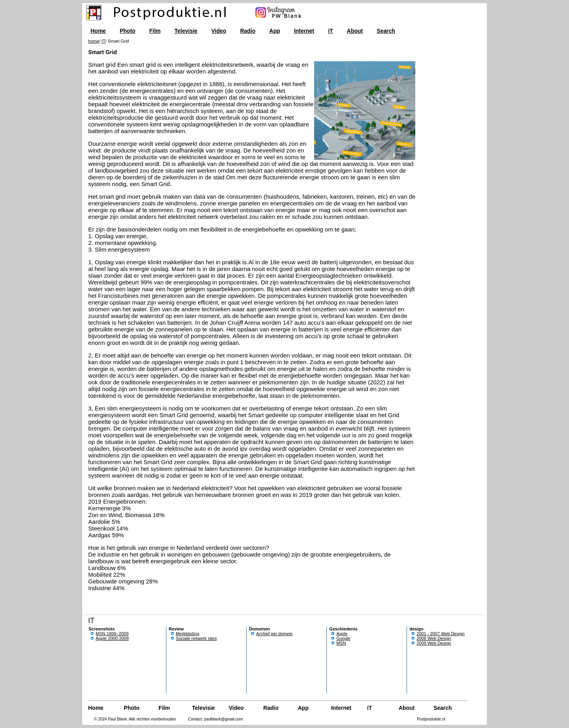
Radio (248, 31)
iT (330, 31)
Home (98, 31)
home (94, 41)
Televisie (186, 31)
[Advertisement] (443, 162)
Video (219, 31)
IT (104, 41)
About (355, 31)
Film (155, 31)
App (275, 31)
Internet (304, 31)
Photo (128, 31)
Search (386, 31)
